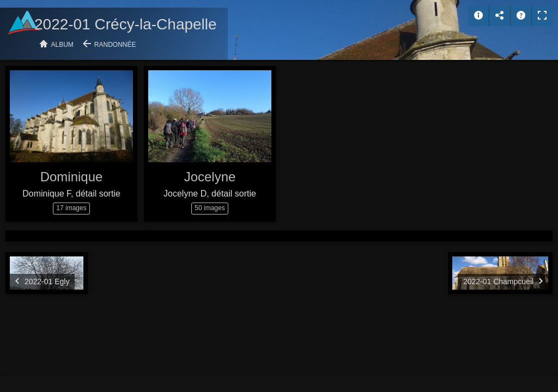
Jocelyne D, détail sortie (210, 194)
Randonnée (115, 45)
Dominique (72, 177)
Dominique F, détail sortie (71, 194)
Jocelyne (210, 177)
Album (62, 45)
